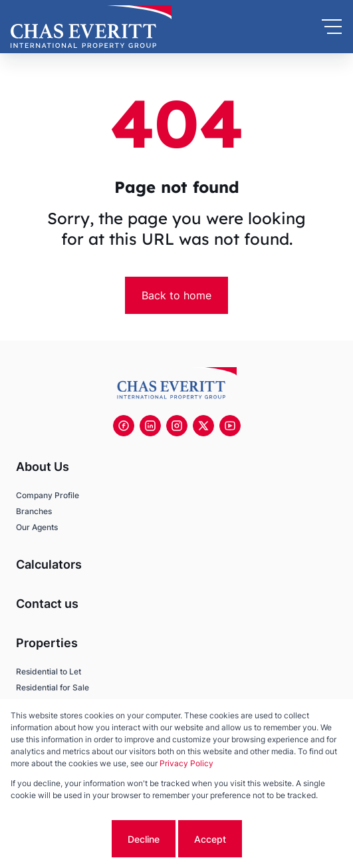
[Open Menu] (332, 27)
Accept (210, 839)
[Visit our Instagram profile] (177, 426)
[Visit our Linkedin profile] (150, 426)
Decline (144, 839)
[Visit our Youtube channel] (230, 426)
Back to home (177, 295)
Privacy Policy (186, 763)
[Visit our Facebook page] (124, 426)
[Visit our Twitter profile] (203, 426)
